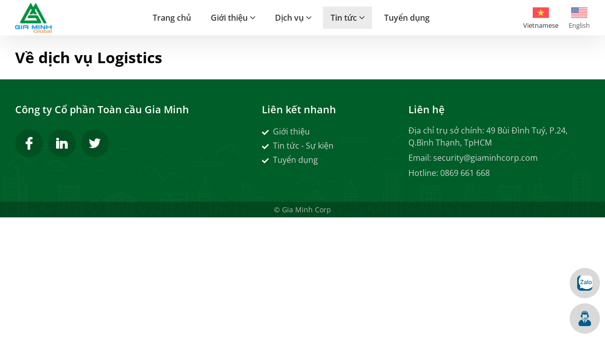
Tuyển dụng (290, 160)
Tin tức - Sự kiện (298, 146)
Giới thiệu (286, 131)
